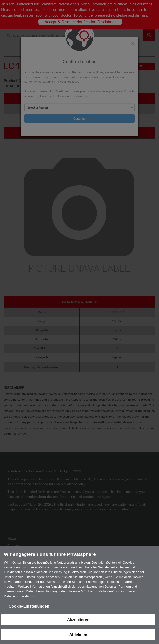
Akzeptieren (78, 625)
